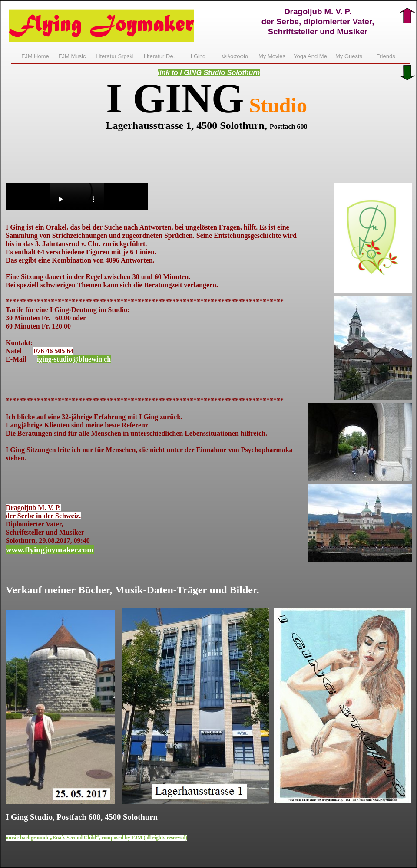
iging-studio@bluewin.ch (74, 359)
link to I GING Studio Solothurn (209, 73)
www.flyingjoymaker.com (50, 550)
